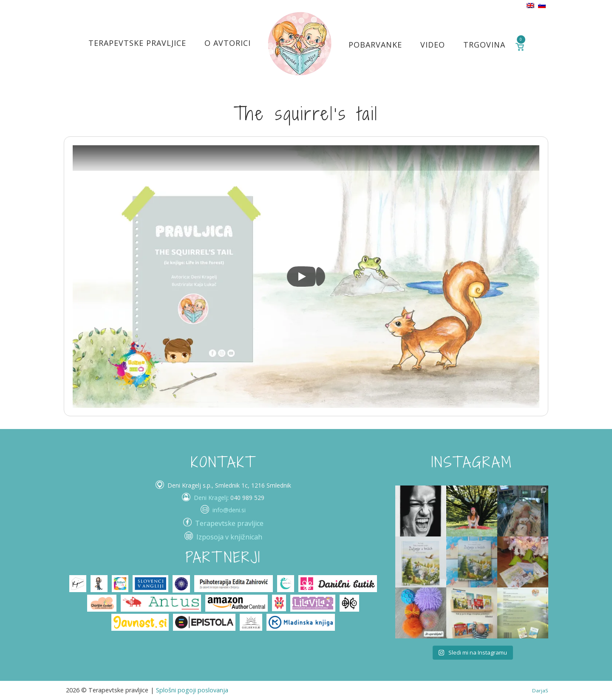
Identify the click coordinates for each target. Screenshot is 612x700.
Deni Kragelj (211, 498)
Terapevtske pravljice (137, 43)
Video (433, 45)
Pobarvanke (375, 45)
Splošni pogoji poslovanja (192, 690)
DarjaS (540, 690)
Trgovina (484, 45)
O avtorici (228, 43)
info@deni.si (229, 510)
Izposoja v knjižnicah (229, 537)
